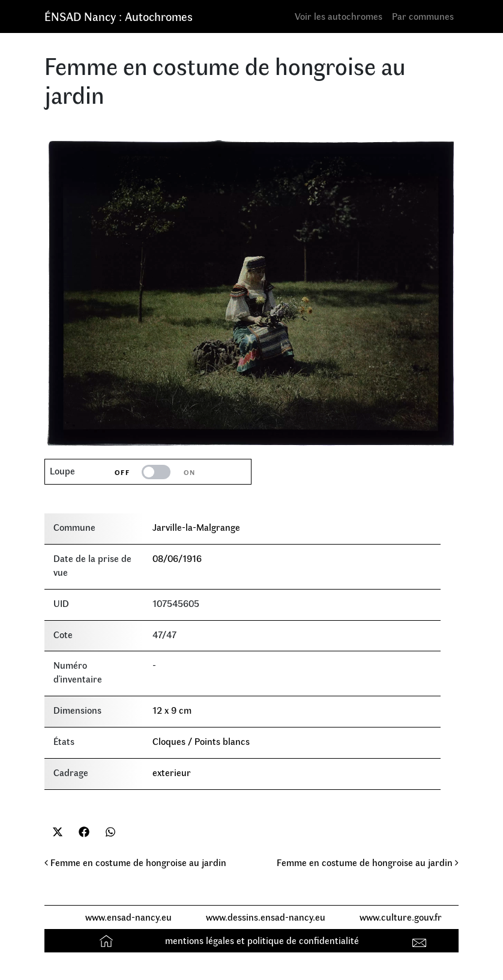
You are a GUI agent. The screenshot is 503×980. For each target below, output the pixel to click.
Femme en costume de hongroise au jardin (135, 862)
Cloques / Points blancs (201, 741)
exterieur (172, 772)
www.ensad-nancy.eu (128, 917)
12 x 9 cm (172, 710)
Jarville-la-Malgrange (196, 527)
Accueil (108, 940)
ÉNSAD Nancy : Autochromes (119, 16)
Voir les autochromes (339, 16)
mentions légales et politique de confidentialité (262, 940)
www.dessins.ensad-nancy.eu (266, 917)
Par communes (423, 16)
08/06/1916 (177, 558)
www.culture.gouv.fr (401, 917)
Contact (421, 940)
